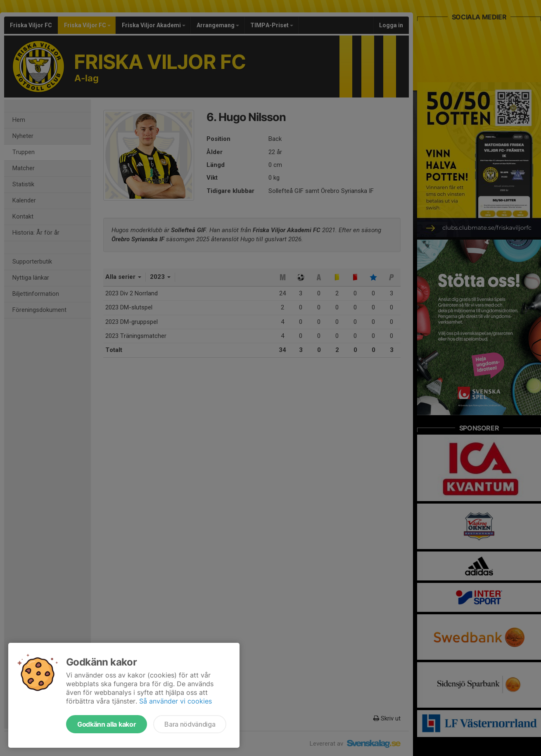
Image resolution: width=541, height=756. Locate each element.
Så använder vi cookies (176, 701)
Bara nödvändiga (190, 724)
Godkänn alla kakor (107, 724)
